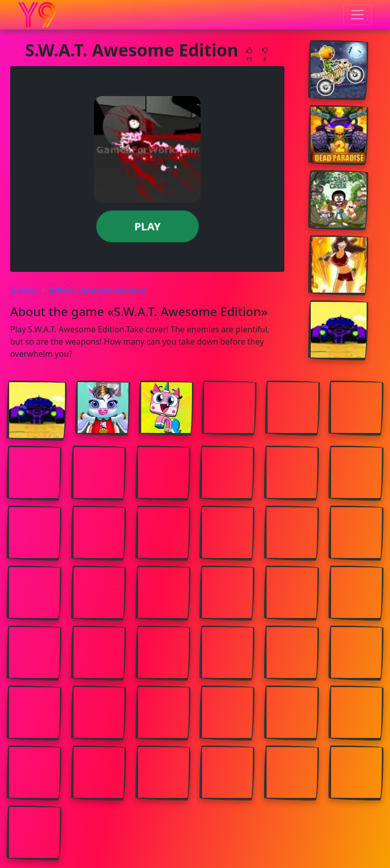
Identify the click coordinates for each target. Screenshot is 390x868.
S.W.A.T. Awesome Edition (97, 290)
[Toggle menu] (357, 15)
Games (23, 290)
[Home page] (37, 15)
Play (147, 226)
